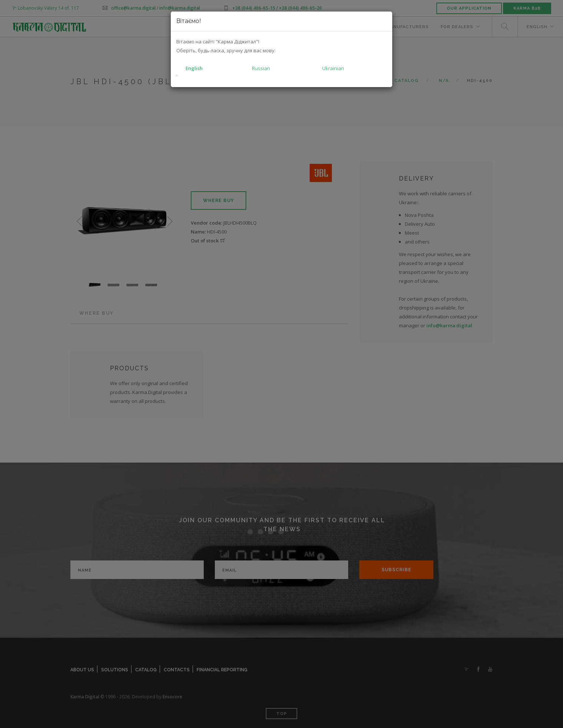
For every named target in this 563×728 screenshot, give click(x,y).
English (194, 68)
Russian (261, 68)
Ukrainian (333, 68)
